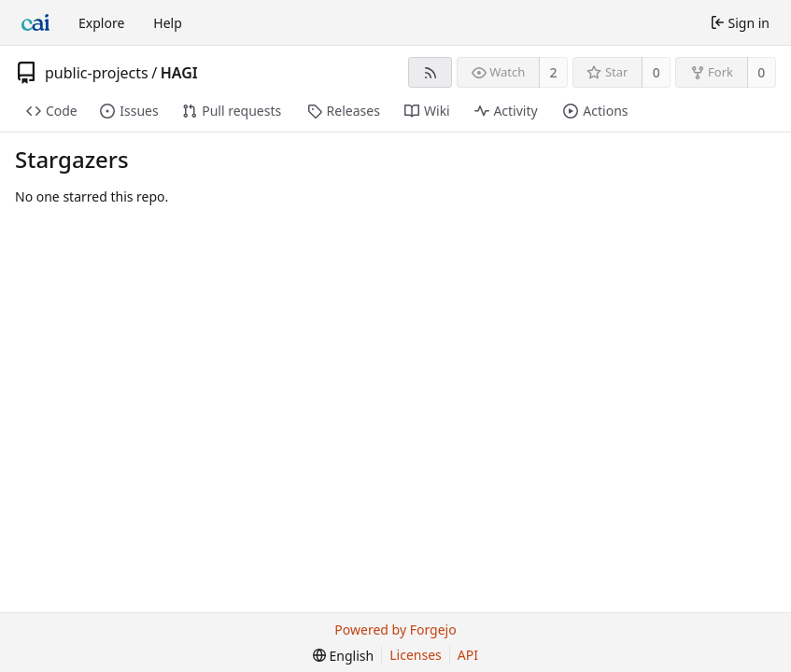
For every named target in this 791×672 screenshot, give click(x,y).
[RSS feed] (430, 72)
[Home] (35, 22)
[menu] (343, 656)
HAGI (179, 73)
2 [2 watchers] (554, 72)
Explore (101, 23)
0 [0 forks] (761, 72)
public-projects (97, 73)
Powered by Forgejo (395, 630)
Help (168, 23)
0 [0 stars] (657, 72)
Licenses (416, 655)
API (468, 655)
